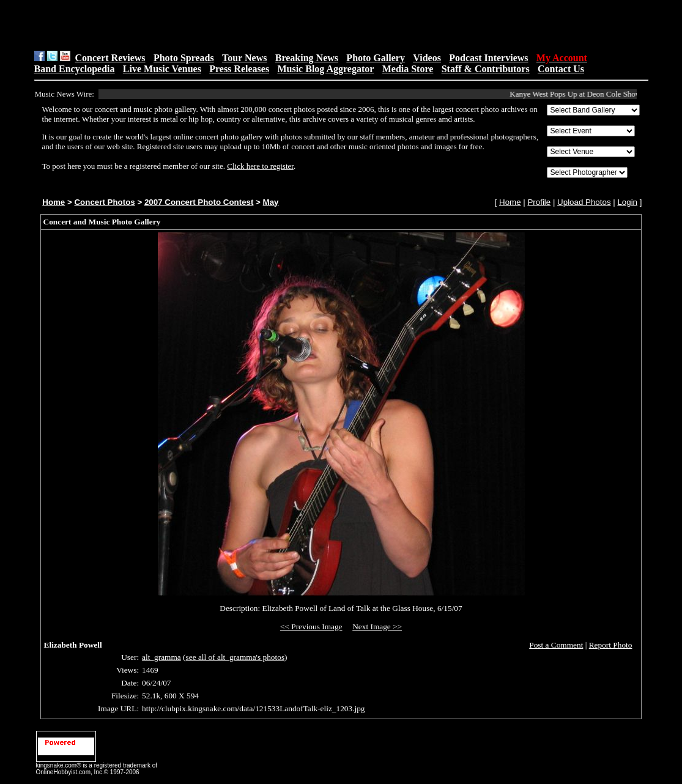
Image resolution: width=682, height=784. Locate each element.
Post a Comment (556, 645)
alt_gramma (161, 657)
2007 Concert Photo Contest (199, 202)
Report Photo (611, 645)
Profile (539, 202)
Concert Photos (104, 202)
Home (54, 202)
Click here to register (260, 166)
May (271, 202)
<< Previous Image (311, 627)
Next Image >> (377, 627)
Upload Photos (584, 202)
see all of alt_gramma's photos (235, 657)
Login (627, 202)
